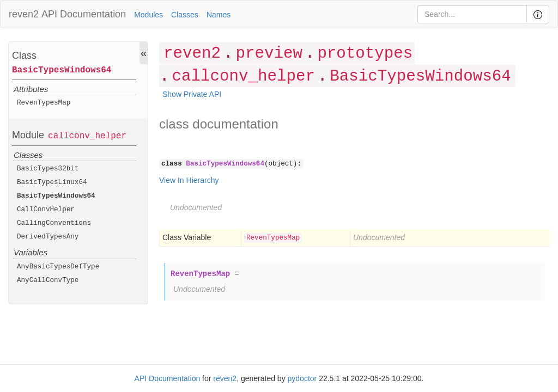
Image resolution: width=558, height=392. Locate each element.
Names (219, 15)
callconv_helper (87, 136)
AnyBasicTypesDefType (58, 267)
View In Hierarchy (189, 180)
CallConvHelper (46, 210)
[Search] (472, 14)
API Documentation (84, 14)
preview (269, 54)
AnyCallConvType (48, 280)
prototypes (365, 54)
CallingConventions (54, 223)
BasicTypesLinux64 (52, 182)
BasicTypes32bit (48, 169)
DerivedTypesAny (48, 237)
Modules (148, 15)
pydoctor (302, 378)
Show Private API (192, 94)
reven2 (24, 14)
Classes (185, 15)
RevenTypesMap (44, 103)
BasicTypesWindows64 (62, 70)
